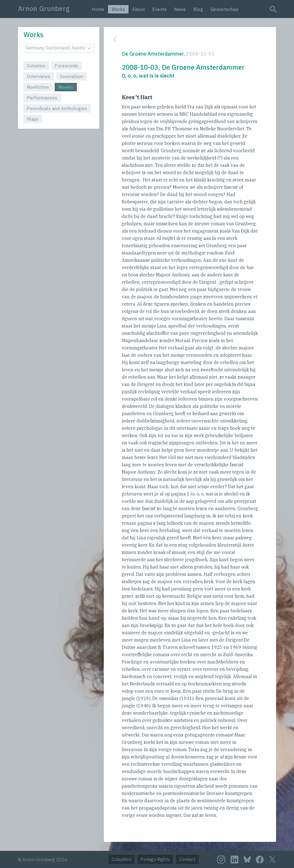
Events (160, 9)
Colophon (121, 859)
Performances (42, 98)
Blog (198, 9)
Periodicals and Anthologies (57, 108)
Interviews (39, 76)
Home (98, 9)
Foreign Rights (155, 859)
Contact (187, 859)
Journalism (71, 76)
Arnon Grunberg (44, 8)
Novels (66, 87)
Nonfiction (38, 87)
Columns (36, 66)
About (139, 9)
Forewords (67, 66)
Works (118, 9)
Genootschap (224, 9)
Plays (33, 119)
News (180, 9)
